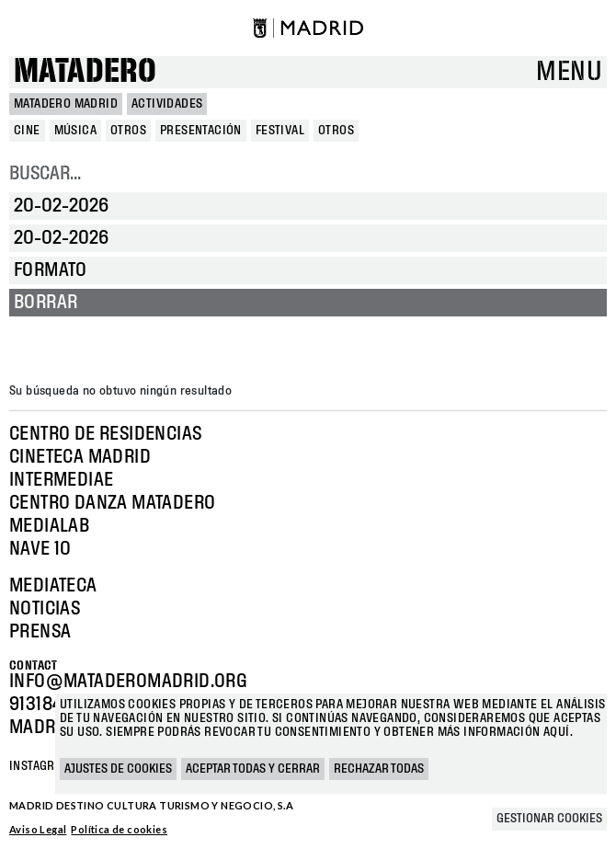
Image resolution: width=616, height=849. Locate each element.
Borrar (46, 303)
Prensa (40, 632)
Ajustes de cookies (118, 769)
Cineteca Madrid (80, 457)
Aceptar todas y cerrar (253, 769)
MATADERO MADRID (66, 104)
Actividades (167, 104)
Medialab (49, 526)
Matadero (85, 72)
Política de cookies (119, 829)
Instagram (40, 766)
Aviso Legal (38, 829)
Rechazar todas (379, 769)
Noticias (45, 609)
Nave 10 (40, 549)
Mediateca (53, 586)
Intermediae (61, 480)
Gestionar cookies (549, 819)
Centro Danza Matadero (112, 503)
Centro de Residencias (105, 434)
